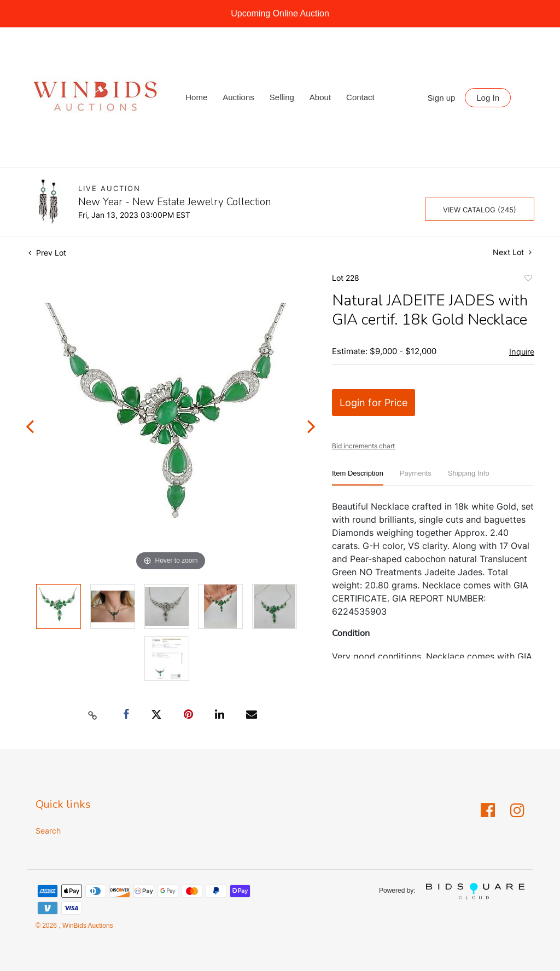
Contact (360, 97)
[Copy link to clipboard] (93, 715)
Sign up (442, 98)
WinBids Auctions (87, 926)
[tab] (358, 478)
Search (48, 831)
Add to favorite (528, 280)
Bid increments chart (363, 446)
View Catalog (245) (480, 210)
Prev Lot (47, 253)
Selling (282, 97)
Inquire (522, 352)
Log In (488, 98)
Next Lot (512, 252)
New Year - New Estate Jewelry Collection (174, 202)
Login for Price (374, 403)
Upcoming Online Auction (280, 13)
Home (196, 97)
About (320, 97)
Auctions (238, 97)
